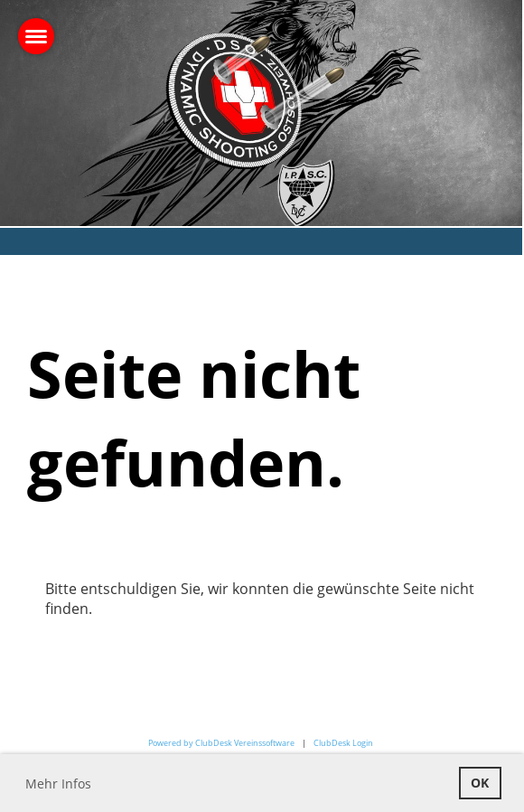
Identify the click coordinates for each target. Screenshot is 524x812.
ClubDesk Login (343, 743)
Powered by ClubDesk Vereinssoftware (221, 743)
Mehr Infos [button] (58, 784)
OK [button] (480, 783)
